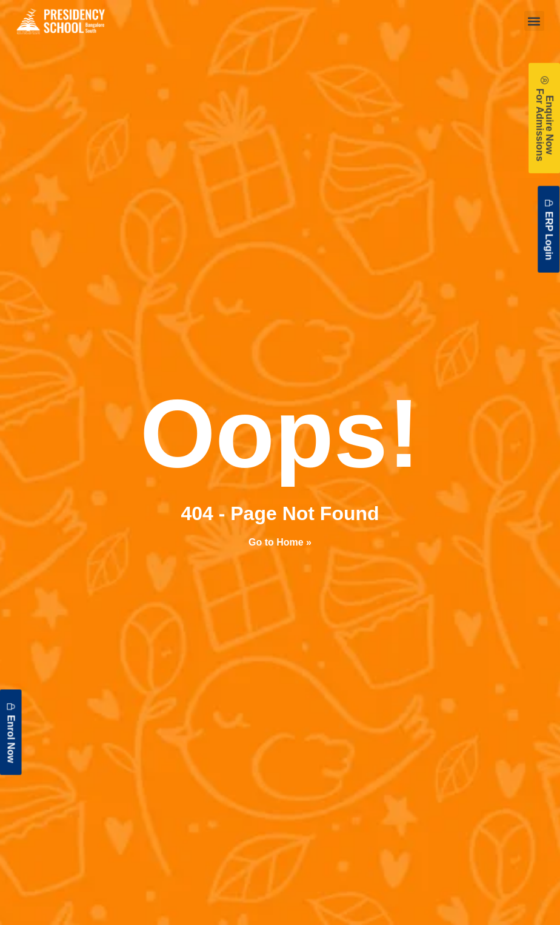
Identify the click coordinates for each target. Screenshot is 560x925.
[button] (534, 21)
